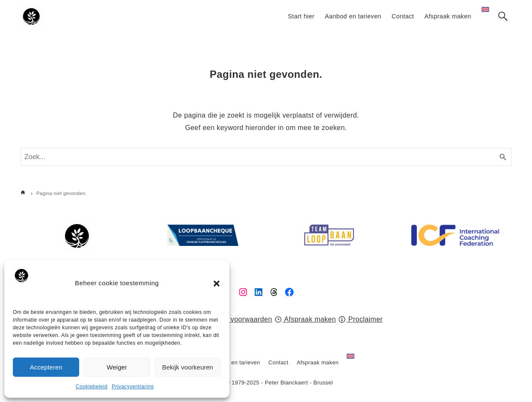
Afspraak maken (305, 319)
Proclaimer (361, 319)
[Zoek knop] (503, 16)
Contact (278, 362)
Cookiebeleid (92, 387)
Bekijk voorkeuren (188, 367)
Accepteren (46, 367)
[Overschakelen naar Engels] (351, 363)
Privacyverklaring (133, 387)
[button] (217, 284)
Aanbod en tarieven (235, 362)
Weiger (117, 367)
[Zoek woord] (266, 157)
